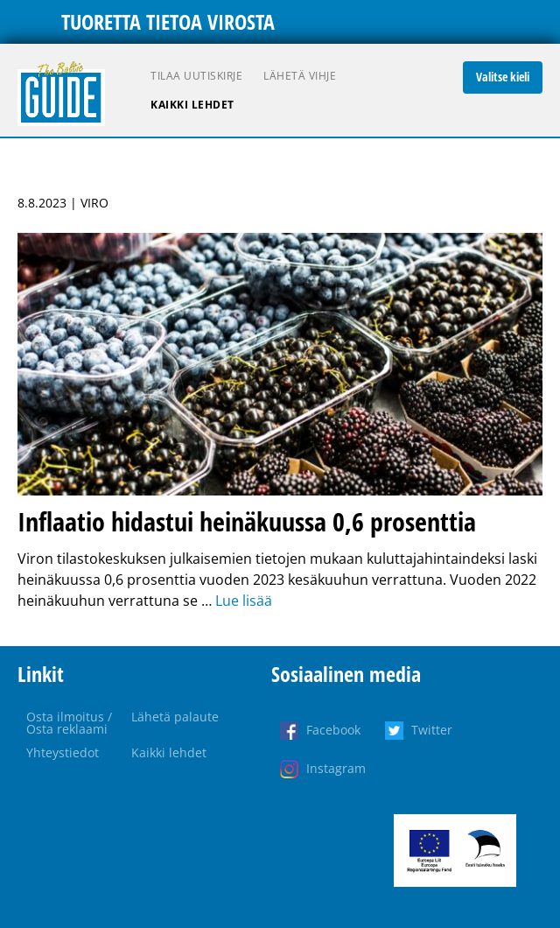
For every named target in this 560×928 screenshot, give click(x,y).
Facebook (333, 730)
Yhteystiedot (63, 752)
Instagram (336, 768)
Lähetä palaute (175, 717)
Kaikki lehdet (192, 105)
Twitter (432, 730)
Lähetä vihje (300, 76)
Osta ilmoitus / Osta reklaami (69, 723)
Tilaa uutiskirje (196, 76)
